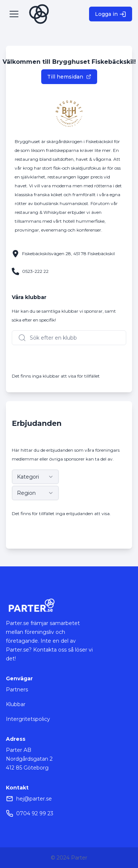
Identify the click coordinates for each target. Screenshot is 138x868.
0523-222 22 (35, 271)
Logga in (111, 14)
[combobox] (35, 477)
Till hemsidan (69, 77)
